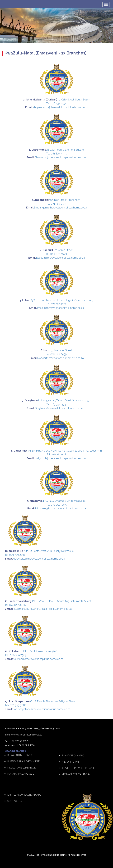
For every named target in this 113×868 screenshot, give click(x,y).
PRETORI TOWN (70, 762)
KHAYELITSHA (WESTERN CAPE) (78, 768)
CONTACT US (15, 801)
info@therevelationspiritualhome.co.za (24, 735)
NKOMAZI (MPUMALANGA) (76, 774)
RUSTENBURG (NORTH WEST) (24, 761)
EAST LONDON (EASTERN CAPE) (24, 795)
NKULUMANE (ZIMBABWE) (22, 768)
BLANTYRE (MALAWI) (73, 756)
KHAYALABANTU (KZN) (20, 755)
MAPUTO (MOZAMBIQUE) (21, 774)
